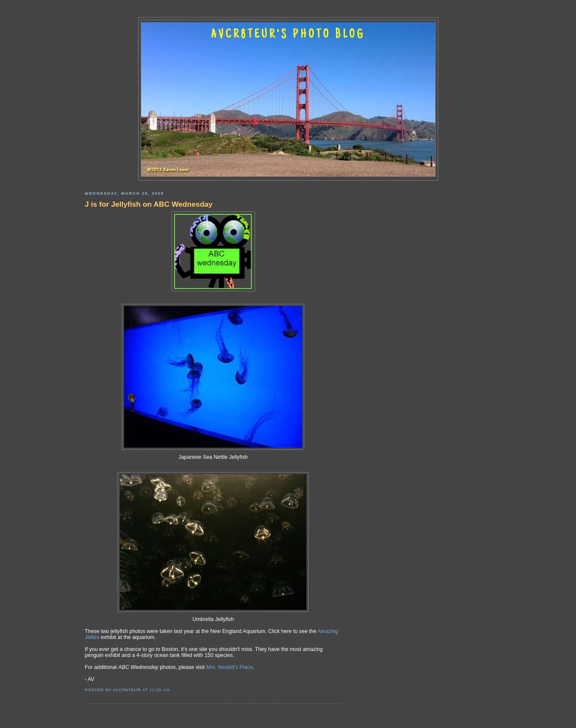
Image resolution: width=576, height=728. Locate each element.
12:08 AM (160, 690)
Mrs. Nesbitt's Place (230, 667)
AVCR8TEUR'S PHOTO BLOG (288, 35)
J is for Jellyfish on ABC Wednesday (149, 204)
